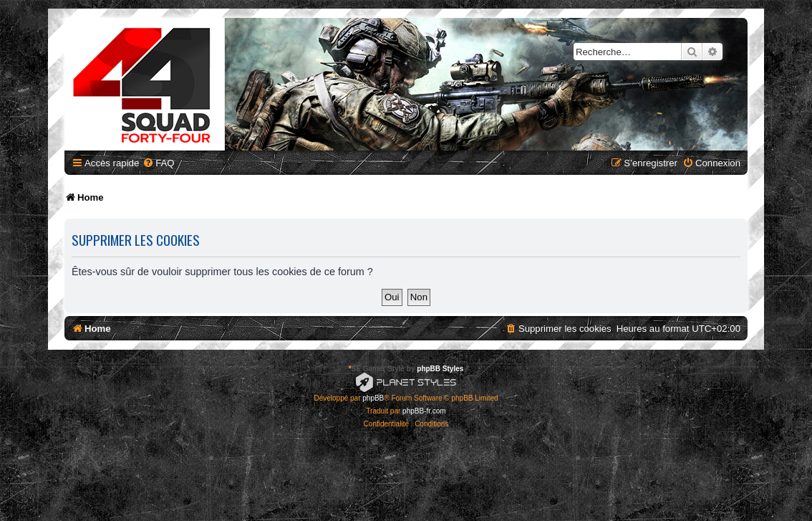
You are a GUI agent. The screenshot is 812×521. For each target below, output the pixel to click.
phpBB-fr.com (424, 411)
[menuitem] (158, 163)
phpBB (373, 398)
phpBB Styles (440, 369)
